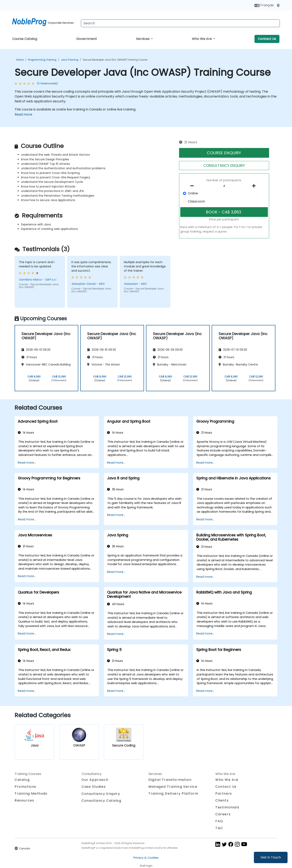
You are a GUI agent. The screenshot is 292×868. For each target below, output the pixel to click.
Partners (224, 794)
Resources (24, 800)
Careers (223, 814)
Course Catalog (25, 39)
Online (193, 193)
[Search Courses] (180, 23)
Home (20, 60)
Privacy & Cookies (146, 858)
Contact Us (267, 39)
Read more (23, 114)
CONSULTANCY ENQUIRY (224, 166)
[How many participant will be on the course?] (224, 186)
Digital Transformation (170, 780)
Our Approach (95, 780)
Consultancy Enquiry (101, 794)
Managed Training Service (173, 787)
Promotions (25, 787)
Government (87, 39)
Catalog (22, 780)
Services (143, 39)
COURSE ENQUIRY (224, 153)
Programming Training (42, 60)
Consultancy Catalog (101, 801)
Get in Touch (271, 857)
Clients (222, 800)
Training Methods (31, 794)
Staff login (146, 866)
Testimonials (227, 807)
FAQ (219, 821)
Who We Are (202, 39)
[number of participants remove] (193, 186)
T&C (219, 828)
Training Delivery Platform (173, 794)
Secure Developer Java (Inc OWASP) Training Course (115, 60)
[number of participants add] (255, 186)
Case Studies (94, 787)
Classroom (196, 201)
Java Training (70, 60)
